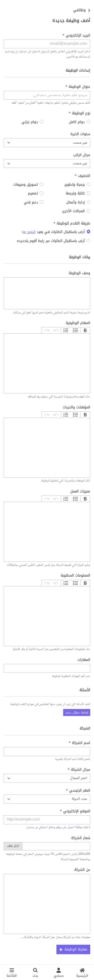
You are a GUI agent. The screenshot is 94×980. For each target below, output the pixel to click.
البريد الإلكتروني (76, 35)
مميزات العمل (80, 491)
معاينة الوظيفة (73, 949)
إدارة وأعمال (75, 202)
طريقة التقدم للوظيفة (72, 223)
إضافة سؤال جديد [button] (77, 712)
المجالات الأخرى (73, 211)
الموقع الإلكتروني (75, 811)
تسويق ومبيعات (26, 185)
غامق (85, 330)
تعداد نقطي (75, 330)
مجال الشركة (79, 770)
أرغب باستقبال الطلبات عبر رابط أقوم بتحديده (51, 241)
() (29, 232)
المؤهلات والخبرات (76, 407)
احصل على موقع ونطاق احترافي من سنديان (50, 827)
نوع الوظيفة (79, 113)
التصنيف (82, 176)
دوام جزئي (30, 122)
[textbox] (47, 363)
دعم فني (31, 202)
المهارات (84, 660)
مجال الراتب (82, 155)
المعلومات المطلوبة (75, 575)
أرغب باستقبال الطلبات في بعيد (53, 232)
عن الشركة (82, 870)
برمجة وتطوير (75, 185)
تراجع (56, 330)
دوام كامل (77, 122)
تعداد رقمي (66, 330)
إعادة (47, 330)
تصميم (33, 193)
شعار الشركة (81, 838)
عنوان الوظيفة (78, 87)
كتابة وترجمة (75, 193)
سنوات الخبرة (80, 134)
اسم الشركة (79, 743)
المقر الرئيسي (78, 790)
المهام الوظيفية (78, 323)
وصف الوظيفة (79, 273)
